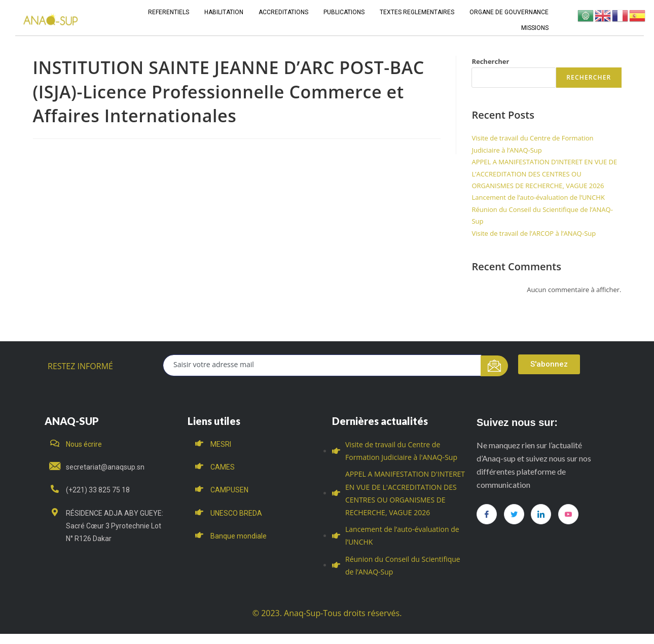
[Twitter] (514, 514)
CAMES (223, 467)
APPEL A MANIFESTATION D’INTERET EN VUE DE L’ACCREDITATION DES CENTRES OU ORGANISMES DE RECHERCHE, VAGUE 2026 (544, 174)
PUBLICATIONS (344, 12)
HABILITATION (224, 12)
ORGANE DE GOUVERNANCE (509, 12)
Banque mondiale (239, 536)
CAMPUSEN (229, 490)
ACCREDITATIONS (283, 12)
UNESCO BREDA (236, 513)
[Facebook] (487, 514)
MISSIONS (535, 28)
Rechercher (490, 61)
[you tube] (568, 514)
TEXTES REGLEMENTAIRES (417, 12)
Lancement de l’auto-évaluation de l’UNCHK (538, 197)
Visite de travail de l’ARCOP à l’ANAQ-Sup (534, 233)
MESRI (221, 444)
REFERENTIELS (169, 12)
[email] (322, 365)
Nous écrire (84, 444)
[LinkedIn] (541, 514)
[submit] (495, 366)
